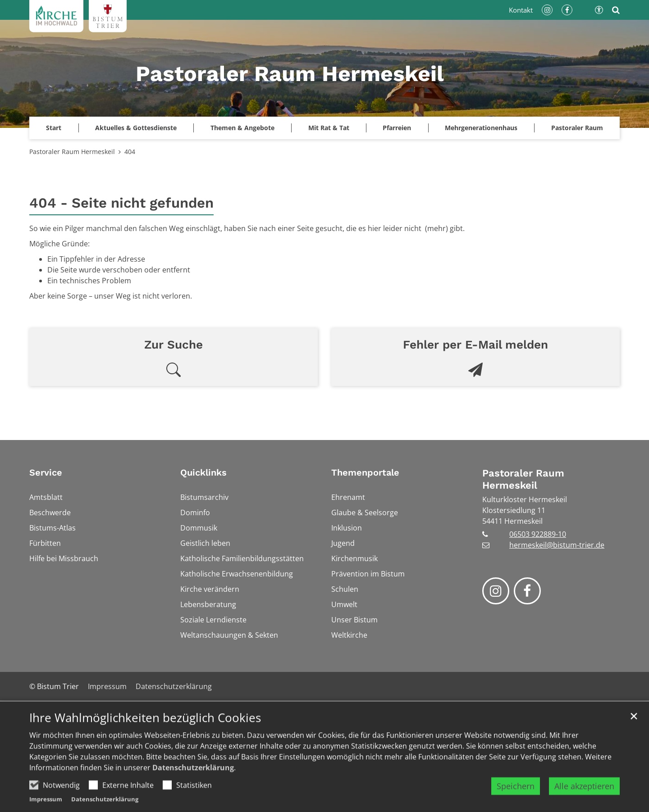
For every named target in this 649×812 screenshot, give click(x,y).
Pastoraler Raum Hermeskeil (72, 152)
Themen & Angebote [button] (242, 128)
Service (46, 472)
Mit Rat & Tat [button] (329, 128)
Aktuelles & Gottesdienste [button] (136, 128)
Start (54, 128)
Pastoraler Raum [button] (577, 128)
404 (130, 152)
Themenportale (365, 472)
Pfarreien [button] (397, 128)
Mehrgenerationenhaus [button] (481, 128)
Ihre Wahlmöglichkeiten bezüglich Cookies (145, 737)
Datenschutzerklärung (193, 787)
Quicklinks (203, 472)
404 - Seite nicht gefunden (121, 203)
